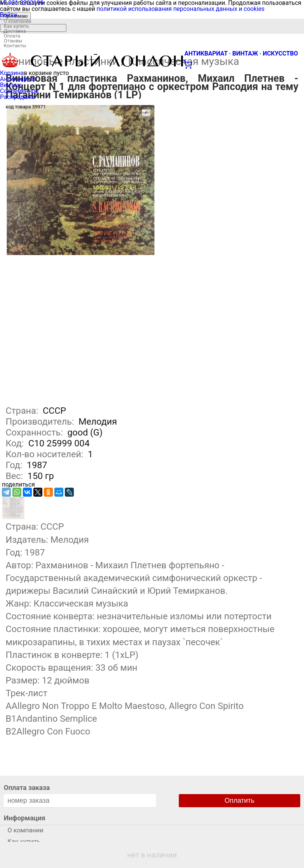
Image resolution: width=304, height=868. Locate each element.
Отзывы (13, 41)
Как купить (16, 26)
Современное (19, 91)
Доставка (15, 31)
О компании (17, 21)
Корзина (12, 73)
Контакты (15, 46)
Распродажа (17, 97)
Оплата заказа (27, 788)
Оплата (12, 36)
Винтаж (11, 85)
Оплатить (240, 800)
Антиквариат (18, 79)
